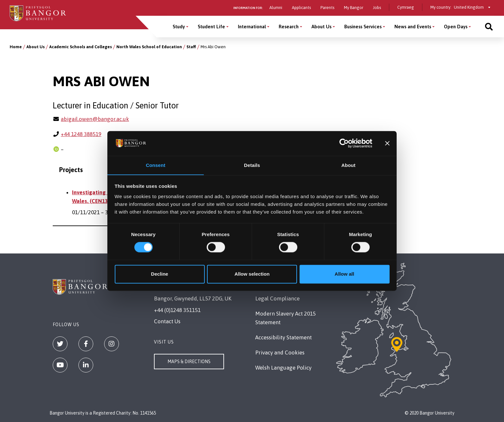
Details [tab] (252, 165)
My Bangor (354, 8)
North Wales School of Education (149, 47)
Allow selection (252, 274)
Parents (327, 8)
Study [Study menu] (179, 27)
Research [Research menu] (289, 27)
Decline (160, 274)
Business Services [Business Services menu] (363, 27)
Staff (191, 47)
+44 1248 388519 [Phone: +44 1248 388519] (81, 134)
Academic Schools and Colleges (81, 47)
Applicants (301, 8)
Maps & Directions (189, 362)
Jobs (377, 8)
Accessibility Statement (283, 337)
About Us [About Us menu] (321, 27)
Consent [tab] (156, 165)
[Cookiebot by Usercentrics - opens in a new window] (344, 143)
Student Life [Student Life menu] (211, 27)
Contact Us (167, 321)
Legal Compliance (277, 298)
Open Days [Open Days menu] (456, 27)
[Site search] (489, 27)
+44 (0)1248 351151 (177, 310)
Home (16, 47)
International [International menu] (252, 27)
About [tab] (348, 165)
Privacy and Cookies (280, 353)
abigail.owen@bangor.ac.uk (95, 119)
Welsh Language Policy (283, 368)
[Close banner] (387, 143)
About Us (36, 47)
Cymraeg (406, 7)
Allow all (344, 274)
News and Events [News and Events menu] (413, 27)
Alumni (276, 8)
